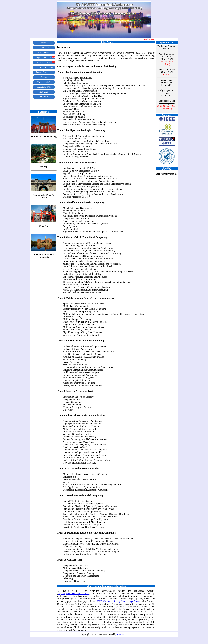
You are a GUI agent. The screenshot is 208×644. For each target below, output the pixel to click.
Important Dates (44, 62)
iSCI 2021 (44, 97)
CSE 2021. (122, 634)
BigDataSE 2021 (44, 87)
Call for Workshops (44, 53)
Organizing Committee (44, 67)
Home (44, 43)
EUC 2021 (44, 92)
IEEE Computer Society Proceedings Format (119, 601)
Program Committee (44, 57)
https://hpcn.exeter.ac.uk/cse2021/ (74, 593)
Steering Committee (44, 72)
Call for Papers (44, 48)
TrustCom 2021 (44, 82)
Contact (44, 77)
